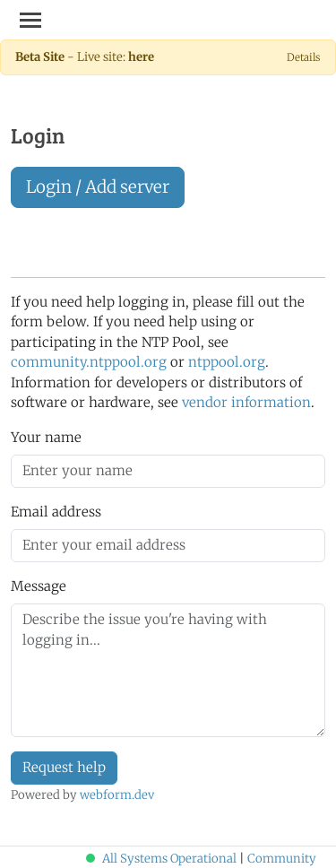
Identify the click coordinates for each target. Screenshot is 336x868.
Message (39, 586)
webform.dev (117, 795)
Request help (64, 767)
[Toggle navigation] (30, 20)
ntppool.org (227, 362)
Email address (56, 512)
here (141, 57)
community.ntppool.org (89, 362)
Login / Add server (98, 187)
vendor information (246, 402)
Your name (46, 437)
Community (282, 859)
